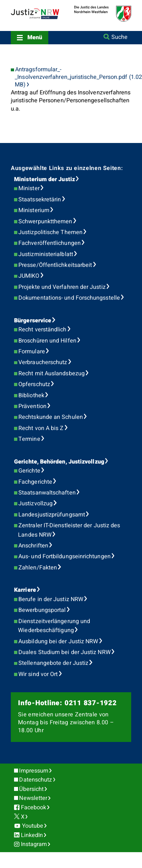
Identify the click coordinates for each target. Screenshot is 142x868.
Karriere (25, 590)
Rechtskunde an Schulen (51, 417)
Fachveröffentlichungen (50, 243)
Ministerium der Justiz (45, 179)
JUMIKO (29, 276)
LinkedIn (32, 835)
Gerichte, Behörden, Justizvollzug (59, 462)
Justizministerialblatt (46, 254)
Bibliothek (31, 395)
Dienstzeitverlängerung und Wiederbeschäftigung (54, 626)
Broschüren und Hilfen (47, 341)
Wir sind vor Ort (38, 674)
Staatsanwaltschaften (47, 493)
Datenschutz (35, 780)
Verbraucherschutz (43, 362)
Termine (29, 439)
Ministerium (34, 210)
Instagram (34, 844)
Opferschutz (34, 384)
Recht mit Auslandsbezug (52, 373)
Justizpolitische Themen (50, 232)
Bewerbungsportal (42, 610)
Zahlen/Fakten (38, 568)
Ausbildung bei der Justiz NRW (58, 641)
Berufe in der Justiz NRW (51, 599)
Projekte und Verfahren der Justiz (62, 287)
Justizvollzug (35, 504)
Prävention (32, 406)
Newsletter (33, 798)
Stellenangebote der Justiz (53, 663)
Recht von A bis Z (41, 428)
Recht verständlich (42, 330)
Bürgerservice (33, 321)
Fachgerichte (35, 482)
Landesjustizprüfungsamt (52, 515)
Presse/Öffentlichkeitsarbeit (55, 265)
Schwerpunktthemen (45, 222)
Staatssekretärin (40, 200)
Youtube (33, 826)
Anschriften (33, 546)
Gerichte (29, 471)
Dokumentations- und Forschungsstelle (69, 298)
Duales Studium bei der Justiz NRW (65, 652)
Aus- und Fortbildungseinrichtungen (65, 556)
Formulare (32, 352)
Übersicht (31, 789)
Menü (35, 37)
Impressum (34, 771)
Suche (119, 37)
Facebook (34, 807)
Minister (29, 188)
